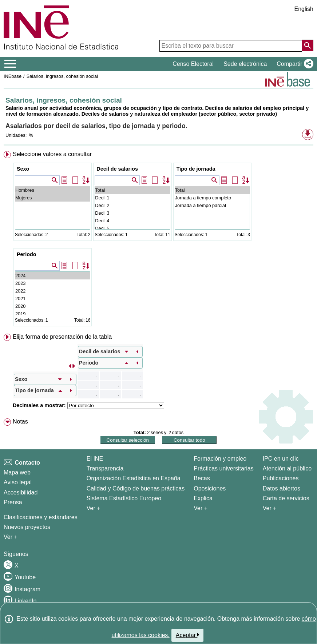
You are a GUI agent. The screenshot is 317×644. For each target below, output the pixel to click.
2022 (53, 291)
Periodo (27, 254)
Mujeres (53, 198)
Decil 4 (132, 221)
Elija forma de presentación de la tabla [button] (62, 337)
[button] (294, 64)
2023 (53, 283)
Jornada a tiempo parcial (212, 205)
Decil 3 (132, 213)
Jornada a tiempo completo (212, 198)
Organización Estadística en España (134, 478)
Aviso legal (18, 482)
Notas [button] (20, 422)
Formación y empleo (220, 459)
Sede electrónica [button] (245, 64)
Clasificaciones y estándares (41, 517)
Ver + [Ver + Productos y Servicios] (270, 508)
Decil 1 (132, 198)
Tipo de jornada (196, 169)
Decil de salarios (117, 169)
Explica (203, 498)
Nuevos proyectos (27, 527)
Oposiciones (210, 488)
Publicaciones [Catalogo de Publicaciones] (281, 478)
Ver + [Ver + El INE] (94, 508)
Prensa (13, 502)
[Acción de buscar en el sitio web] (308, 45)
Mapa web (17, 472)
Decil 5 (132, 228)
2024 (53, 276)
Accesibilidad (21, 492)
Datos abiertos (282, 488)
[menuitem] (158, 240)
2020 (53, 306)
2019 (53, 314)
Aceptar (188, 635)
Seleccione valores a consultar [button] (52, 154)
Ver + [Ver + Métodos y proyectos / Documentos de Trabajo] (11, 537)
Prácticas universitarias (224, 468)
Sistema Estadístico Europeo (124, 498)
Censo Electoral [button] (193, 64)
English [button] (304, 9)
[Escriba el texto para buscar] (231, 46)
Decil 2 (132, 205)
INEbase (13, 76)
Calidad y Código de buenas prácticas (136, 488)
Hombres (53, 190)
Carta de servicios (286, 498)
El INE (95, 459)
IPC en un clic (281, 459)
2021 (53, 299)
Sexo (23, 169)
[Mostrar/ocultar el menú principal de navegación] (10, 64)
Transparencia (105, 468)
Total (132, 190)
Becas (202, 478)
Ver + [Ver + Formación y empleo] (201, 508)
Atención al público (287, 468)
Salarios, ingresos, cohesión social (62, 76)
